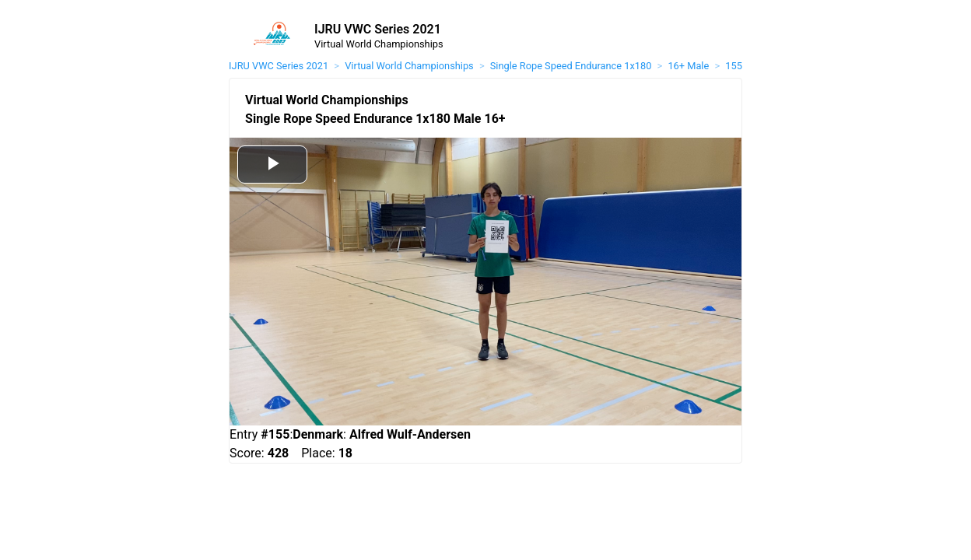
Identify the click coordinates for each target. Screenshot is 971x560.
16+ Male (688, 66)
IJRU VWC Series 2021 (279, 66)
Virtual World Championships (409, 66)
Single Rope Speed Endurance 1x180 (571, 66)
